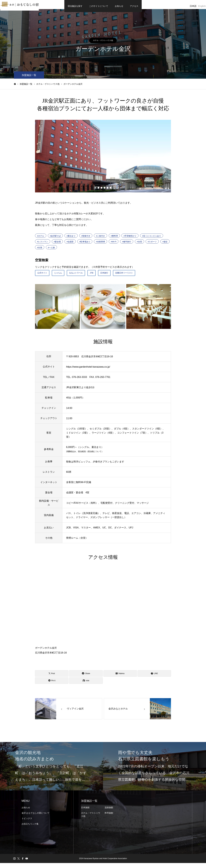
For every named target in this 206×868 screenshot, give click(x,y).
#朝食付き (86, 239)
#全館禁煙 (101, 245)
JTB (102, 277)
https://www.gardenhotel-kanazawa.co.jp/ (88, 372)
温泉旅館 (109, 812)
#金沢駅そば (55, 239)
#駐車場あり (85, 245)
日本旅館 (85, 812)
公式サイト (44, 277)
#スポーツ (152, 245)
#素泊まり (71, 239)
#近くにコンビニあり (152, 239)
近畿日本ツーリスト (140, 277)
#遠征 (165, 245)
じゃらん (63, 277)
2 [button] (98, 191)
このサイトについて (99, 6)
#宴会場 (57, 245)
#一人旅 (51, 250)
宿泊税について (95, 456)
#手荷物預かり (130, 239)
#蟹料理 (114, 239)
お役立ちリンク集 (30, 829)
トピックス (27, 823)
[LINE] (154, 678)
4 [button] (105, 191)
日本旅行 (117, 277)
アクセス (134, 6)
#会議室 (70, 245)
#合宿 (139, 245)
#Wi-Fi (114, 245)
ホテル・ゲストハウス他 (103, 43)
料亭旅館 (109, 818)
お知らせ (119, 6)
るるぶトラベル (84, 277)
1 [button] (95, 191)
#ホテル (41, 239)
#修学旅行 (127, 245)
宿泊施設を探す (75, 6)
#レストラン (43, 245)
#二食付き (101, 239)
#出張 (40, 250)
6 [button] (111, 191)
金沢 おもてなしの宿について (36, 818)
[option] (103, 159)
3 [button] (101, 191)
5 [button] (108, 191)
